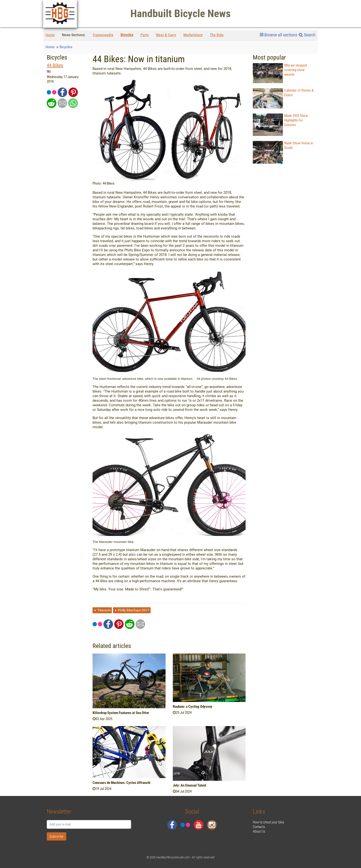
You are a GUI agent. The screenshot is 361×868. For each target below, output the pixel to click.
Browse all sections (278, 35)
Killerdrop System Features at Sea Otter (121, 713)
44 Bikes (55, 65)
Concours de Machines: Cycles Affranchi (121, 783)
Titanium (104, 610)
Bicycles (127, 35)
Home (50, 35)
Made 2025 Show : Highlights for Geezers (281, 125)
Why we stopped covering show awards (280, 73)
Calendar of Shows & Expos (283, 98)
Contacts (259, 827)
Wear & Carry (166, 35)
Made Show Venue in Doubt (283, 152)
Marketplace (193, 35)
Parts (145, 35)
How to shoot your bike (268, 822)
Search (307, 35)
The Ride (217, 35)
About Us (259, 831)
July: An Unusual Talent (190, 785)
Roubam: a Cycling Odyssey (193, 707)
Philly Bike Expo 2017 (134, 610)
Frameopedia (103, 35)
